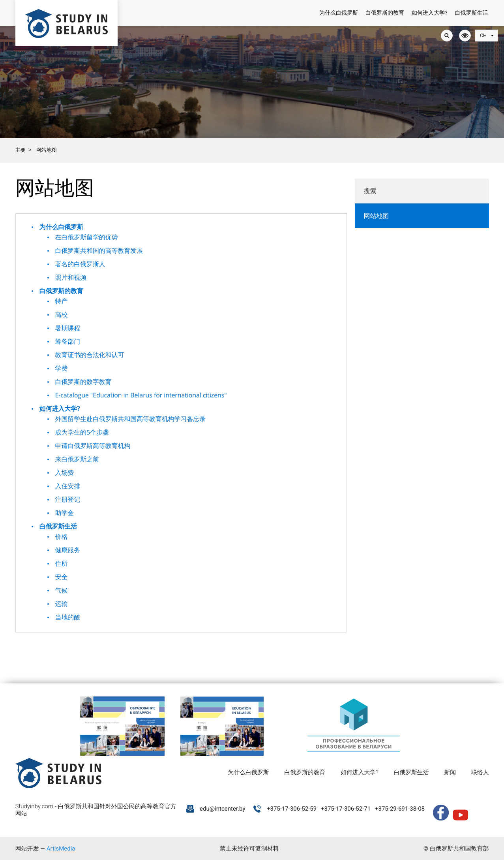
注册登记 (68, 499)
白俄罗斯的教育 (385, 13)
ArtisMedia (61, 849)
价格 (62, 536)
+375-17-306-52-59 (292, 809)
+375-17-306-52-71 (346, 809)
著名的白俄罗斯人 (80, 264)
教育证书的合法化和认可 (90, 355)
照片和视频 (71, 277)
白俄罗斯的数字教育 (83, 382)
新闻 (450, 772)
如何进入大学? (430, 13)
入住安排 (68, 486)
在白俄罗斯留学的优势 (87, 237)
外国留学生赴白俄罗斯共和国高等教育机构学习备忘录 (131, 419)
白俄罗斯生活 (472, 13)
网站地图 (377, 216)
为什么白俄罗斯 (339, 13)
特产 (62, 301)
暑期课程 (68, 328)
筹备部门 (68, 341)
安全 (62, 577)
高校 (62, 314)
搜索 (370, 191)
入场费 (65, 472)
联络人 (480, 772)
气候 (62, 590)
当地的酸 (68, 617)
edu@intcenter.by (223, 809)
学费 (62, 368)
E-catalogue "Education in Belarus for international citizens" (141, 395)
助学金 (65, 513)
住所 (62, 563)
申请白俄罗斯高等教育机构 (93, 446)
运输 (62, 604)
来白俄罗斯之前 (77, 459)
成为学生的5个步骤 (82, 432)
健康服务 (68, 550)
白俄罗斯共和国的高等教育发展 (99, 250)
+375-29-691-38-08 (400, 809)
